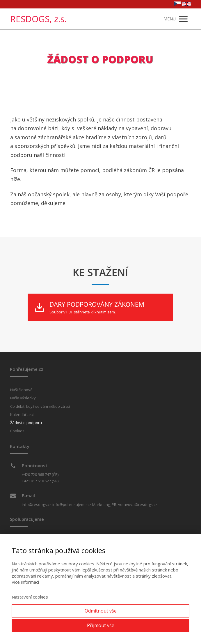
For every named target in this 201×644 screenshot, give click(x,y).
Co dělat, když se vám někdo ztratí (40, 406)
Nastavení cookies (30, 597)
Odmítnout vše (101, 611)
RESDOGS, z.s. (38, 19)
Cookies (17, 431)
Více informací (25, 582)
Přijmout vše (101, 625)
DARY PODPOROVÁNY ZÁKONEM (97, 304)
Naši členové (21, 390)
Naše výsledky (23, 398)
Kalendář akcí (22, 414)
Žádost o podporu (26, 423)
